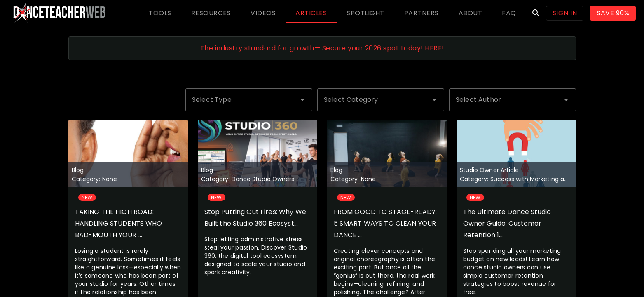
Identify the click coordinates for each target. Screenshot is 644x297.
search (536, 13)
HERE (433, 48)
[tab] (160, 13)
